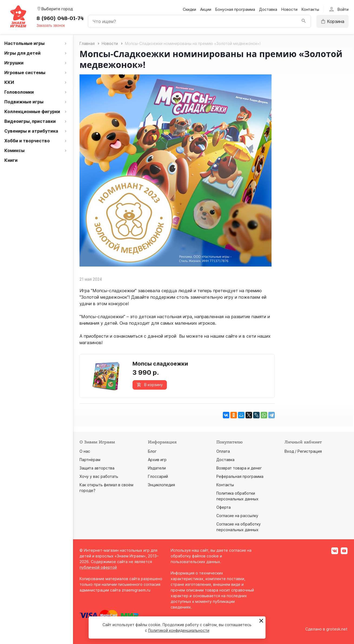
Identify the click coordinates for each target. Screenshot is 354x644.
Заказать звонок (51, 25)
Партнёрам (90, 460)
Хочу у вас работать (99, 476)
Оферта (224, 507)
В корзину (150, 385)
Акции (206, 9)
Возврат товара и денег (239, 468)
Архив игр (157, 460)
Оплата (223, 451)
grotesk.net (337, 629)
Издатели (157, 468)
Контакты (310, 9)
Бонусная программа (235, 9)
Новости (289, 9)
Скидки (189, 9)
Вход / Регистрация (303, 451)
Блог (152, 451)
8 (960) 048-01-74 (60, 18)
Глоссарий (158, 476)
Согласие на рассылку (237, 516)
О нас (85, 451)
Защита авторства (97, 468)
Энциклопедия (161, 485)
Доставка (268, 9)
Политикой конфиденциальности (179, 630)
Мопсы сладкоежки (160, 364)
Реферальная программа (240, 476)
